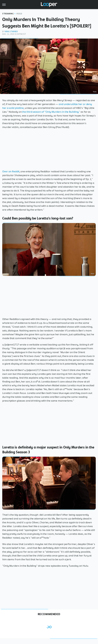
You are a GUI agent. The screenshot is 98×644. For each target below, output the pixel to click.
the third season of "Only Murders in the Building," (51, 112)
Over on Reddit (11, 171)
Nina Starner (11, 32)
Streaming (8, 14)
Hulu (19, 14)
